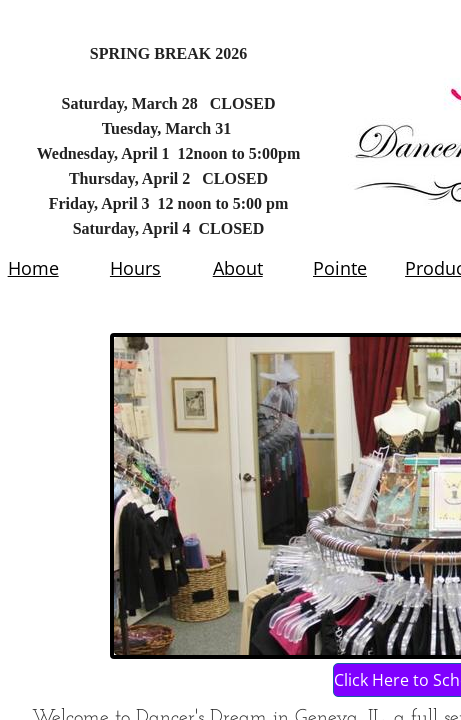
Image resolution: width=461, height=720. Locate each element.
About (238, 268)
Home (33, 268)
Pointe (340, 268)
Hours (135, 268)
